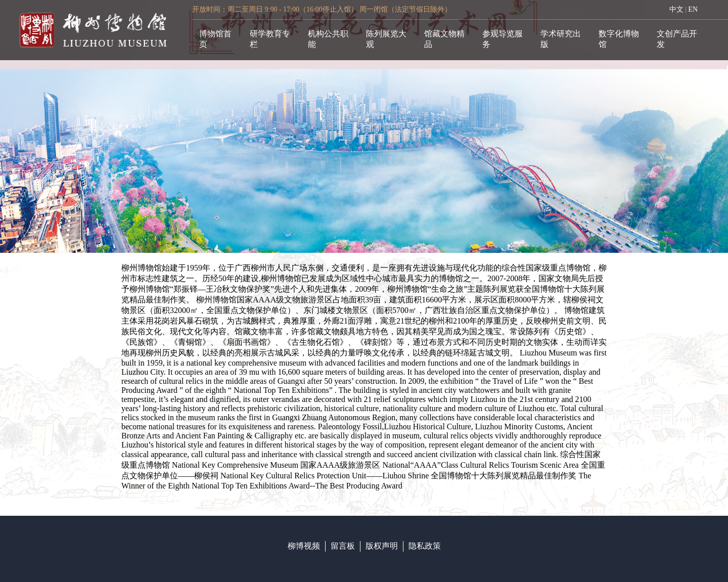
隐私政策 (425, 546)
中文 (676, 9)
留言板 (343, 546)
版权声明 (382, 546)
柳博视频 (304, 546)
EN (693, 9)
